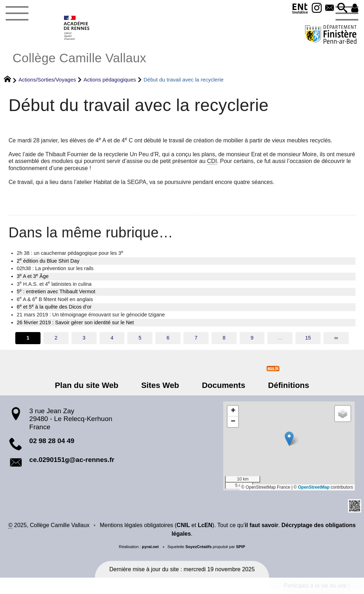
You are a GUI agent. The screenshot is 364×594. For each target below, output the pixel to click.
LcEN (205, 525)
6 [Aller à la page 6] (168, 338)
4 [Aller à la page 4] (112, 338)
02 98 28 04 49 (52, 441)
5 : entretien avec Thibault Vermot (56, 291)
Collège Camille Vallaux (79, 58)
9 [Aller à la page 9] (252, 338)
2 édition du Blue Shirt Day (48, 261)
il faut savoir (262, 525)
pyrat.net (150, 547)
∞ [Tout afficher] (336, 338)
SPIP (241, 547)
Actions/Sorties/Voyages (47, 80)
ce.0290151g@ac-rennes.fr (72, 460)
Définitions (282, 385)
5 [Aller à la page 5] (140, 338)
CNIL (183, 525)
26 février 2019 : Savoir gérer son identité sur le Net (75, 322)
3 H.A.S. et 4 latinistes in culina (54, 284)
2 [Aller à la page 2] (56, 338)
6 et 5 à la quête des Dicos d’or (54, 306)
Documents (221, 385)
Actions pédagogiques (110, 80)
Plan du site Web (94, 385)
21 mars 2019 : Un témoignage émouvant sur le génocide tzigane (91, 315)
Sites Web (163, 385)
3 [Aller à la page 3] (84, 338)
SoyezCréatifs (198, 547)
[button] (341, 8)
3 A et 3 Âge (33, 276)
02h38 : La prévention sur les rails (55, 268)
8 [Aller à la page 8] (224, 338)
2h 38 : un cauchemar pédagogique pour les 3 (70, 253)
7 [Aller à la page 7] (196, 338)
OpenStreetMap (314, 487)
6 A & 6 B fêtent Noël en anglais (55, 299)
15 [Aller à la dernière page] (308, 338)
